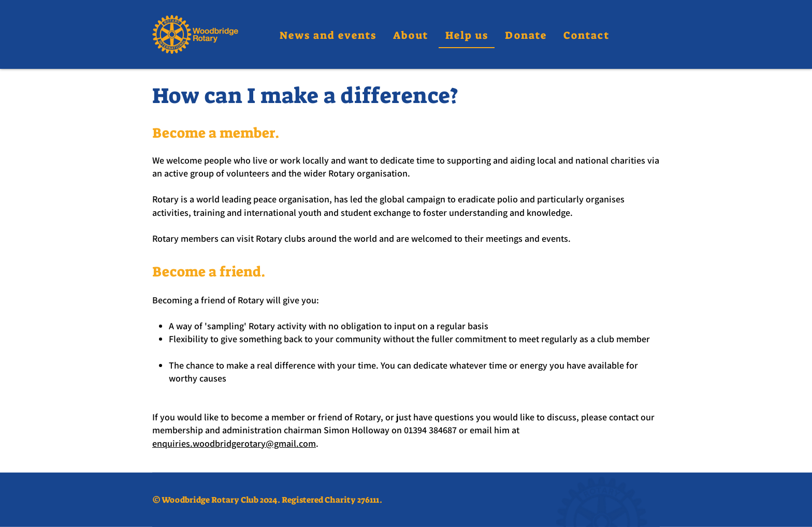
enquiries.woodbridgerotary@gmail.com (234, 443)
